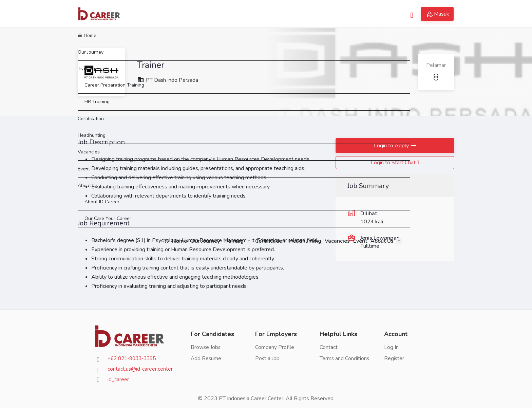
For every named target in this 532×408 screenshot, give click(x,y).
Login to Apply (391, 146)
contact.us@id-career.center (140, 369)
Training (233, 14)
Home (175, 14)
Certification (270, 14)
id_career (118, 379)
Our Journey (204, 14)
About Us (381, 14)
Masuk (438, 14)
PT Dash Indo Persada (168, 80)
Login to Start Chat (395, 163)
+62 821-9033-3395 (134, 358)
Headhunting (304, 14)
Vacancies (337, 14)
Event (359, 14)
